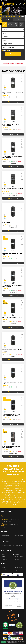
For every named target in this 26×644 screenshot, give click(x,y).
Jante (16, 571)
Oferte (4, 567)
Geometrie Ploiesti (7, 547)
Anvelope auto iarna (17, 9)
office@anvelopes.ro (13, 525)
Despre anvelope (19, 535)
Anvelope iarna (18, 567)
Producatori (17, 537)
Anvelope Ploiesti (19, 569)
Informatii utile (6, 535)
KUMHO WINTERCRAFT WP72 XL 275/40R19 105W (11, 125)
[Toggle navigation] (24, 1)
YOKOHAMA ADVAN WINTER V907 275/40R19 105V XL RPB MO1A (11, 415)
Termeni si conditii (19, 556)
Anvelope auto (6, 569)
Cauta (13, 54)
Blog (3, 537)
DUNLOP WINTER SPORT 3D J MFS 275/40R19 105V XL (11, 447)
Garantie (17, 554)
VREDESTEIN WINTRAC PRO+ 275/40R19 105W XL (13, 351)
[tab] (7, 20)
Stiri (3, 539)
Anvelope (8, 9)
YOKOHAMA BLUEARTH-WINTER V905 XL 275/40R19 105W (13, 157)
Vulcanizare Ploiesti (7, 545)
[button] (17, 4)
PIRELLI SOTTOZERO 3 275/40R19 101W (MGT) (12, 254)
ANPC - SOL (5, 560)
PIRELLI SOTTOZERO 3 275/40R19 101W (12, 318)
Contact (4, 554)
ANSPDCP (17, 560)
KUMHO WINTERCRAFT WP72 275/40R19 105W (13, 189)
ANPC (4, 556)
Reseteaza (20, 58)
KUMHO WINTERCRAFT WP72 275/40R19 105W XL (13, 93)
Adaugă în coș (13, 102)
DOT (20, 97)
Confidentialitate (19, 558)
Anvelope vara (6, 571)
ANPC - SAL (5, 558)
